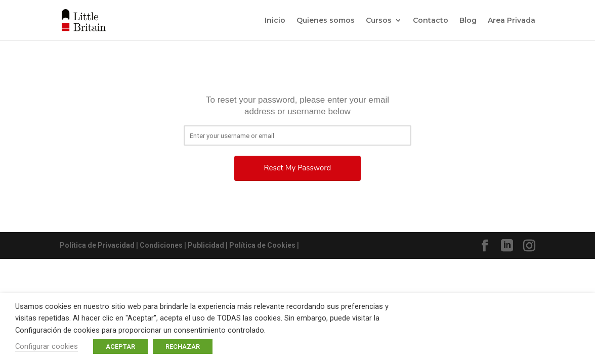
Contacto (431, 21)
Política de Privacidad (97, 245)
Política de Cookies (262, 245)
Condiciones (161, 245)
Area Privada (512, 21)
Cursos (379, 21)
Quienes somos (326, 21)
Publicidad (206, 245)
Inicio (275, 21)
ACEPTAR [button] (120, 347)
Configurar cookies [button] (47, 346)
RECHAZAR (183, 347)
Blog (468, 21)
